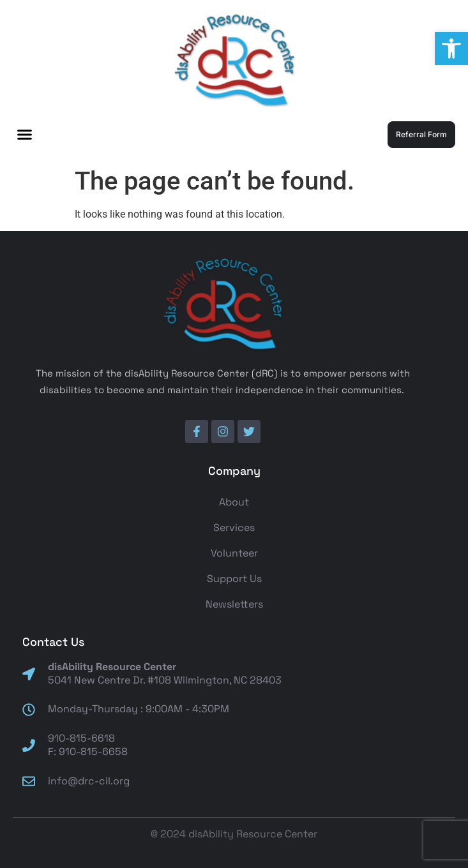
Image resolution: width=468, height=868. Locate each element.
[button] (451, 49)
